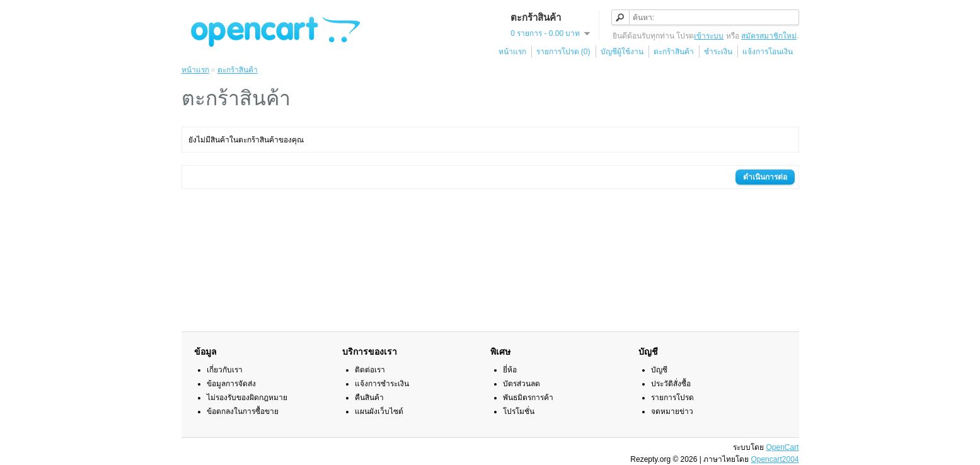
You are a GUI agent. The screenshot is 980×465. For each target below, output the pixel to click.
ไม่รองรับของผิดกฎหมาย (247, 398)
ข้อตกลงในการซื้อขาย (243, 411)
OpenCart (782, 447)
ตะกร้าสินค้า (674, 52)
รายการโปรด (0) (563, 52)
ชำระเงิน (718, 52)
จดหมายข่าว (672, 411)
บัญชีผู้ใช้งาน (622, 52)
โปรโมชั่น (519, 411)
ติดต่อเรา (370, 370)
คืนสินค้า (369, 398)
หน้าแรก (512, 52)
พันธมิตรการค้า (528, 398)
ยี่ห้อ (510, 370)
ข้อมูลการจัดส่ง (231, 384)
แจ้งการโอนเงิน (768, 52)
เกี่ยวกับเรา (225, 370)
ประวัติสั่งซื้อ (671, 384)
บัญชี (659, 370)
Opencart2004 (775, 459)
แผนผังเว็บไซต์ (379, 411)
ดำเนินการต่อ (765, 177)
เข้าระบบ (709, 36)
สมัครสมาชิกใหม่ (769, 36)
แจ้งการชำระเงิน (382, 384)
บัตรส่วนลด (522, 384)
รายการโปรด (672, 398)
